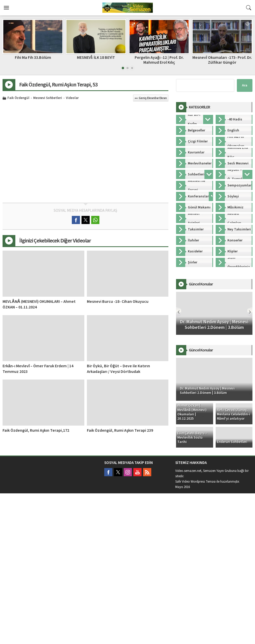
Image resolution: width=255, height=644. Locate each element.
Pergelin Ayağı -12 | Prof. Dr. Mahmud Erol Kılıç (159, 60)
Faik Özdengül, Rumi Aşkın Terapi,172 (36, 430)
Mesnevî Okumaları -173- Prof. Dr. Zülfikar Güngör (222, 60)
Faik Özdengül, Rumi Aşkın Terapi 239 (120, 430)
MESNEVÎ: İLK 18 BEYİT (96, 58)
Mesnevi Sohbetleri (48, 98)
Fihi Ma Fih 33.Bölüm (33, 58)
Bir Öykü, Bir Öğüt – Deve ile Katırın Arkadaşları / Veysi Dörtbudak (118, 369)
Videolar (72, 98)
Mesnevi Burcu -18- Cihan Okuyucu (118, 302)
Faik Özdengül (18, 98)
